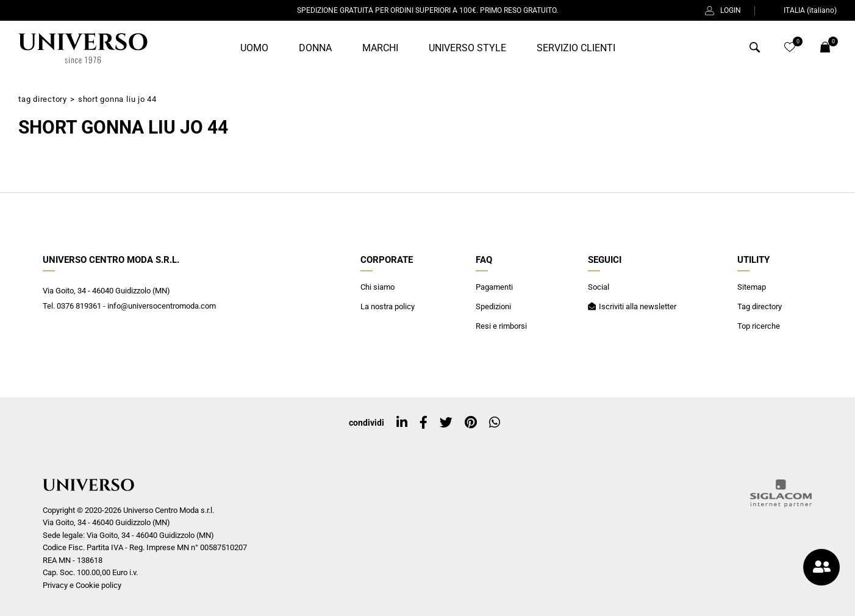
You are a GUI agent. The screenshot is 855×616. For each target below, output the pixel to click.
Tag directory (43, 99)
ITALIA (803, 10)
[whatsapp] (495, 423)
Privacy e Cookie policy (82, 585)
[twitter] (446, 423)
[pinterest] (471, 423)
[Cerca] (755, 50)
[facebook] (424, 423)
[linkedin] (402, 423)
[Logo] (83, 48)
